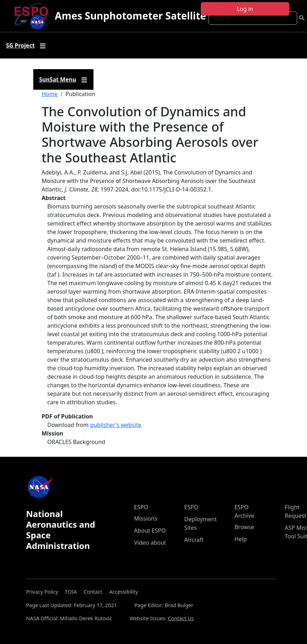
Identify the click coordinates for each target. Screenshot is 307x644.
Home (50, 94)
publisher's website (116, 425)
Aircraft (194, 540)
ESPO (141, 507)
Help (241, 539)
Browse (244, 527)
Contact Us (181, 618)
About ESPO (150, 531)
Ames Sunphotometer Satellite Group (147, 16)
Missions (146, 518)
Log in (245, 9)
